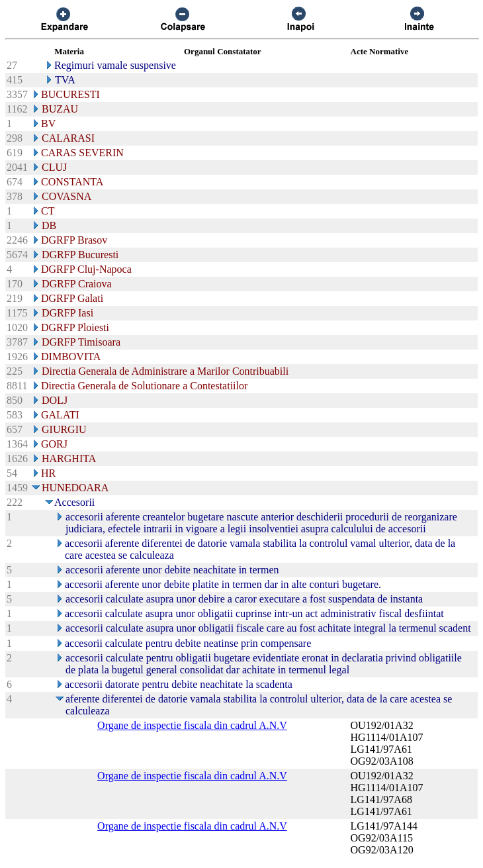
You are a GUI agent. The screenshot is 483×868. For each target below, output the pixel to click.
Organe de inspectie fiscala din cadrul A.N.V (192, 725)
